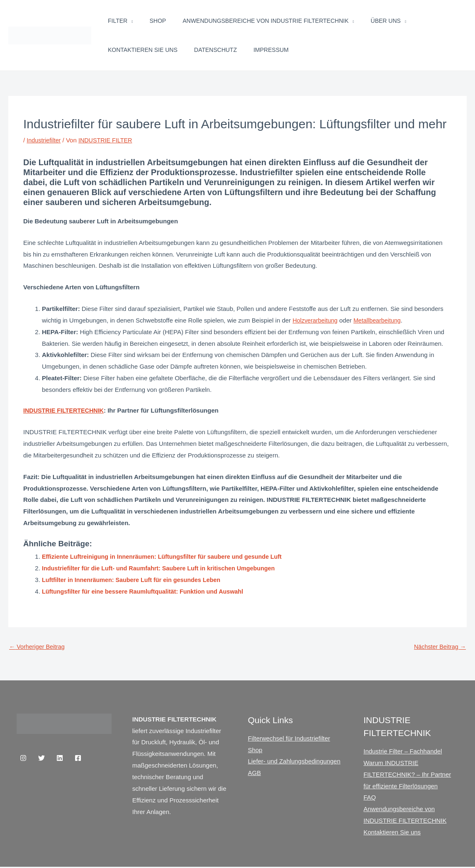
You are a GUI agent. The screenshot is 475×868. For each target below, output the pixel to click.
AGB (255, 774)
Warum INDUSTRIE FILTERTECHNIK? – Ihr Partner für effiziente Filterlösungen (407, 775)
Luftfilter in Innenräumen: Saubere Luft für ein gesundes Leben (135, 580)
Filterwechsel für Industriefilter (289, 739)
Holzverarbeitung (316, 320)
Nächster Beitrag (439, 647)
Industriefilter (44, 140)
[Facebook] (78, 758)
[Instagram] (23, 758)
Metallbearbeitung (380, 320)
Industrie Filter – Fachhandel (403, 752)
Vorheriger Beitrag (38, 647)
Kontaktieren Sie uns (143, 50)
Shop (158, 21)
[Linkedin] (60, 758)
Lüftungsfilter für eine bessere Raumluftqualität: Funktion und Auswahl (147, 591)
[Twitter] (41, 758)
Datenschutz (216, 50)
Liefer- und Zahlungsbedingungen (295, 762)
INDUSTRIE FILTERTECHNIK (65, 410)
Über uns (386, 21)
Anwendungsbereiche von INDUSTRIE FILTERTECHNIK (266, 21)
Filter (118, 21)
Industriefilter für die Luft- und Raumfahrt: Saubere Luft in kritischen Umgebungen (164, 568)
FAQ (370, 798)
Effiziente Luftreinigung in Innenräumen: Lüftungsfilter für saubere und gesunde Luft (167, 556)
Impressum (271, 50)
